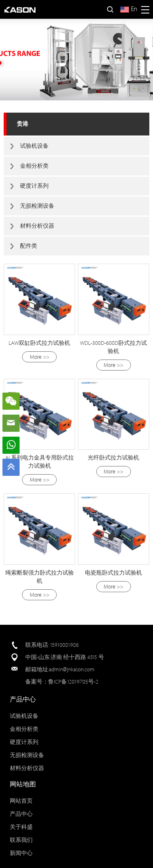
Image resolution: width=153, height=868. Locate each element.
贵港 (22, 124)
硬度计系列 (34, 186)
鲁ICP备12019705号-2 (73, 682)
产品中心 (21, 814)
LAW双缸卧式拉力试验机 (39, 343)
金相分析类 (34, 166)
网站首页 (21, 801)
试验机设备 (34, 146)
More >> (40, 357)
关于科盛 (21, 827)
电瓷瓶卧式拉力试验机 (113, 573)
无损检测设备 (37, 206)
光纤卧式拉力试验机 (113, 458)
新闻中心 (21, 853)
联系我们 (21, 840)
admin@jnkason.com (72, 669)
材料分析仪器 (37, 226)
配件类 (29, 246)
